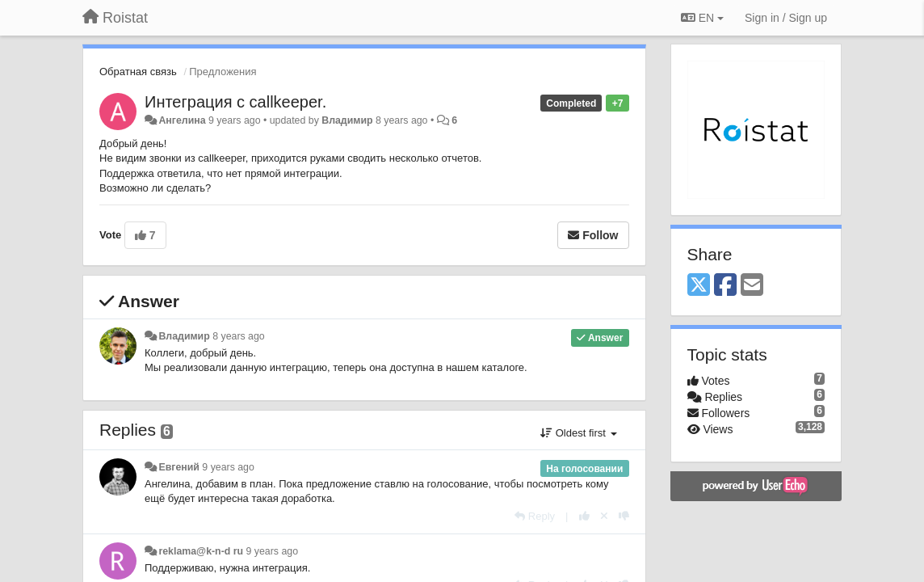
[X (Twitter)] (699, 286)
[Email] (752, 286)
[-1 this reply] (624, 516)
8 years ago (239, 336)
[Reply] (535, 516)
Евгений (178, 467)
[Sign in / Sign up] (786, 18)
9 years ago (228, 467)
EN (702, 18)
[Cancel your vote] (604, 516)
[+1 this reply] (584, 516)
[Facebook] (725, 286)
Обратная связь (138, 72)
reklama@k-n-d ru (201, 551)
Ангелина (182, 120)
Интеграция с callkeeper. (235, 102)
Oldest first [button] (578, 433)
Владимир (347, 120)
